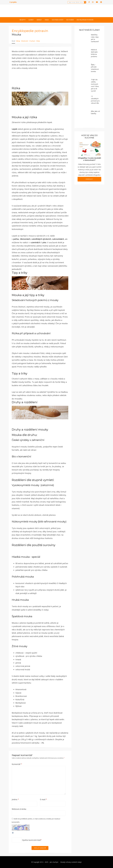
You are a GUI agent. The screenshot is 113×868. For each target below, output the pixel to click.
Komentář (17, 764)
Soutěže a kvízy (58, 20)
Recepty (23, 20)
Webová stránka (19, 809)
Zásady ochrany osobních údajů (71, 862)
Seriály (39, 20)
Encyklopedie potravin (85, 20)
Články (31, 20)
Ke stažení (70, 20)
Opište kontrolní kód (31, 840)
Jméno (15, 799)
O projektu (13, 2)
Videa (47, 20)
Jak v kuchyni (54, 862)
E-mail (43, 799)
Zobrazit (89, 179)
